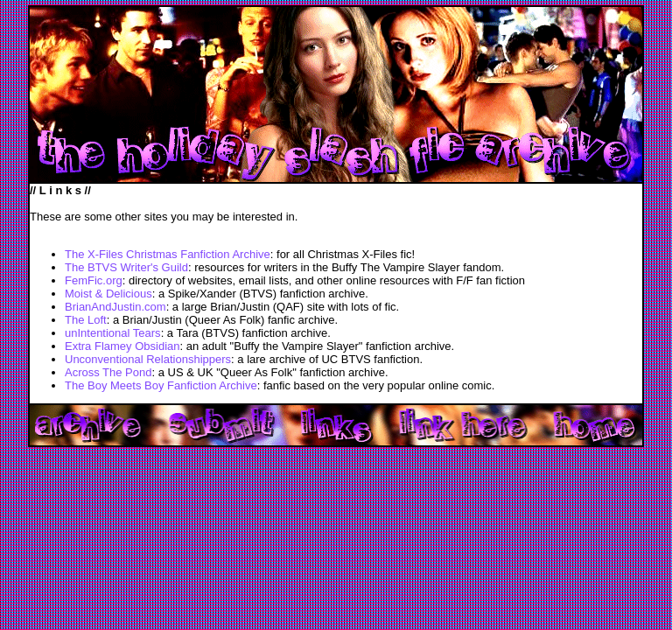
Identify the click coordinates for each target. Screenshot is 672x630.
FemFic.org (94, 280)
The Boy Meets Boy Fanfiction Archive (161, 385)
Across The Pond (108, 372)
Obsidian (157, 346)
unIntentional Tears (113, 333)
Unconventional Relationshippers (148, 359)
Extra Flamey (100, 346)
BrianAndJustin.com (115, 307)
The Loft (86, 320)
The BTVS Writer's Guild (126, 267)
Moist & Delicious (108, 294)
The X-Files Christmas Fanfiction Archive (168, 254)
